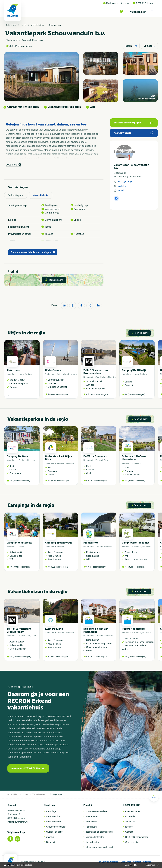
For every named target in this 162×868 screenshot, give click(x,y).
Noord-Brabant (25, 374)
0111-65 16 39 (125, 182)
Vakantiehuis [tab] (40, 195)
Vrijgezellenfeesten (95, 837)
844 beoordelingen (21, 481)
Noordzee (74, 374)
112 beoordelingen (60, 394)
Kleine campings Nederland (99, 847)
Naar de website (133, 133)
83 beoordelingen (23, 46)
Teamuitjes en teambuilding (99, 832)
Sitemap (147, 862)
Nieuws (129, 827)
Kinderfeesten (93, 842)
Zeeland (22, 460)
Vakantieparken (54, 822)
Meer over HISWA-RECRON (28, 769)
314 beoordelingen (136, 567)
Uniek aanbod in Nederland (116, 3)
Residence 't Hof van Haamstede (96, 630)
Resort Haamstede (133, 629)
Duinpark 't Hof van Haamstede (134, 458)
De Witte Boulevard (95, 456)
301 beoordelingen (98, 657)
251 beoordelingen (60, 567)
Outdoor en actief (55, 832)
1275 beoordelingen (137, 657)
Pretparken (91, 822)
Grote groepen (55, 25)
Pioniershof (91, 543)
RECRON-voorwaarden (137, 837)
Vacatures (130, 822)
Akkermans (14, 370)
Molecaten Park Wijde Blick (59, 458)
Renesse (31, 460)
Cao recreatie (132, 842)
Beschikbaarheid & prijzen (133, 123)
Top (154, 797)
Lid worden (131, 816)
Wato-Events (53, 370)
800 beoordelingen (21, 567)
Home (24, 25)
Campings (51, 811)
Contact (129, 832)
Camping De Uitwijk (134, 370)
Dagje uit (51, 842)
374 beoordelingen (136, 481)
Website (122, 186)
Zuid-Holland (63, 374)
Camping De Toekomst (136, 543)
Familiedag (91, 827)
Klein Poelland (54, 629)
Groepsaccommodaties (97, 811)
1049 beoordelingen (99, 394)
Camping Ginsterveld (19, 543)
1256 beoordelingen (60, 481)
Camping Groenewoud (59, 543)
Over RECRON (133, 811)
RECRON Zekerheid (143, 3)
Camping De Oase (17, 456)
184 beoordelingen (98, 481)
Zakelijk (50, 837)
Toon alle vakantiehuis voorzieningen (33, 252)
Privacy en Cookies (109, 862)
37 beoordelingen (98, 567)
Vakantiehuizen (143, 12)
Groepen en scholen (56, 827)
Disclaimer (126, 862)
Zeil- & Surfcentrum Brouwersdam (96, 372)
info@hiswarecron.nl (17, 822)
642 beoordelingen (60, 657)
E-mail (121, 190)
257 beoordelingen (136, 394)
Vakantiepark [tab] (16, 195)
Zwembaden (92, 816)
